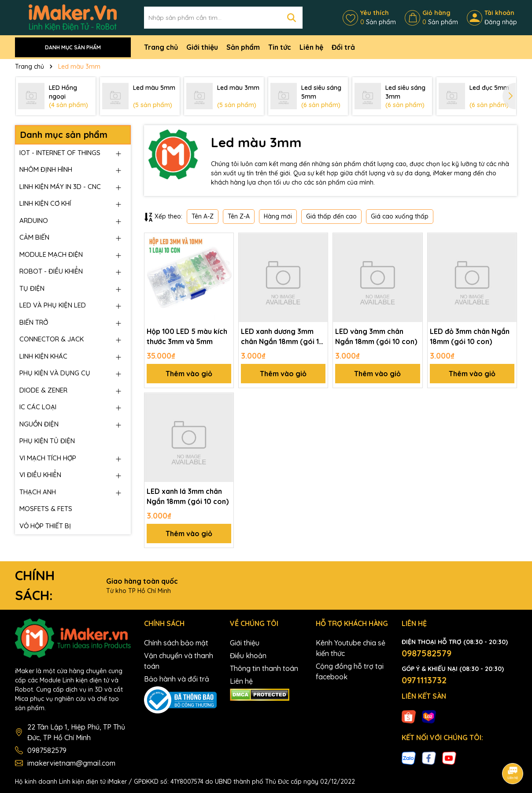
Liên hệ (311, 47)
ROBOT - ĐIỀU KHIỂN (51, 271)
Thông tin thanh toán (264, 668)
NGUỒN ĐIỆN (39, 424)
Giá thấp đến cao (331, 216)
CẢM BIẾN (34, 237)
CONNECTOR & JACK (52, 339)
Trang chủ (161, 47)
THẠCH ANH (38, 492)
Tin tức (280, 47)
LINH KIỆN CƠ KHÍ (45, 203)
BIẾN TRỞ (34, 322)
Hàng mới (278, 216)
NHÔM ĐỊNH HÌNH (46, 169)
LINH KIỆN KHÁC (43, 356)
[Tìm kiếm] (292, 18)
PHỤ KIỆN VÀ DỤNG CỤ (55, 373)
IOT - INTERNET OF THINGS (60, 153)
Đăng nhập (501, 22)
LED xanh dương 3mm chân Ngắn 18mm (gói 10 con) (282, 337)
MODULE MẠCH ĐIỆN (51, 254)
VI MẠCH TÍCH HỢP (48, 458)
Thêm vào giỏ (189, 374)
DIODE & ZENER (43, 390)
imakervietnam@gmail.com (71, 763)
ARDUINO (34, 220)
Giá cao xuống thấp (400, 216)
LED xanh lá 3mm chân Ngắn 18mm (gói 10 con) (188, 496)
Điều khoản (248, 656)
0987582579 (47, 750)
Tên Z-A (239, 216)
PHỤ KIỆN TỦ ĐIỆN (47, 441)
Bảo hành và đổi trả (177, 679)
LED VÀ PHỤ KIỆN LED (53, 305)
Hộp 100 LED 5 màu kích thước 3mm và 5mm (187, 336)
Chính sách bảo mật (176, 643)
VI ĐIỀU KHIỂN (40, 475)
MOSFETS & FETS (46, 509)
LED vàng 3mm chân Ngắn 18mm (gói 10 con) (376, 336)
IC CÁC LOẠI (38, 407)
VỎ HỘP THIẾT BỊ (45, 526)
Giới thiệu (202, 47)
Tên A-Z (203, 216)
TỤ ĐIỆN (32, 288)
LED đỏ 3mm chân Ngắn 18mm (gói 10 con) (470, 336)
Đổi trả (343, 47)
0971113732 (424, 680)
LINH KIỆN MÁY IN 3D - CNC (60, 187)
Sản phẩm (243, 47)
